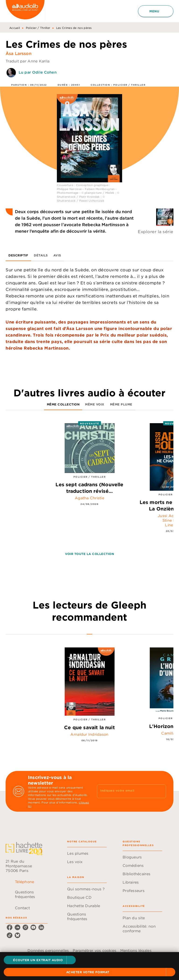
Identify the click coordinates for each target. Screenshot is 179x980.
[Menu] (156, 11)
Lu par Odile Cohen (38, 72)
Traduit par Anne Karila (28, 61)
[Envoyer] (160, 791)
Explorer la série (156, 232)
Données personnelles (48, 950)
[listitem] (10, 927)
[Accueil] (25, 11)
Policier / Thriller (38, 28)
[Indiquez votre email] (126, 791)
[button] (40, 960)
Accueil (15, 28)
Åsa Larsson (19, 53)
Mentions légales (136, 950)
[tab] (18, 255)
